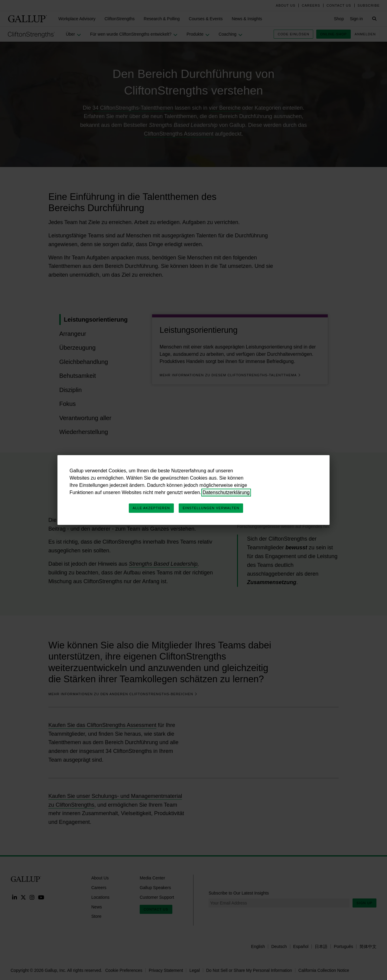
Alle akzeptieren (151, 508)
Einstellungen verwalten (211, 508)
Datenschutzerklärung (226, 492)
